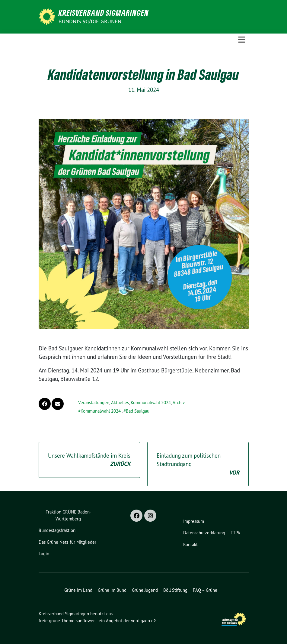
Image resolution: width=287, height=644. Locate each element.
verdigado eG (144, 621)
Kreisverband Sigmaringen (104, 13)
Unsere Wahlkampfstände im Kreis (89, 460)
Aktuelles (120, 403)
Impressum (194, 521)
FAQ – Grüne (205, 590)
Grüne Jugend (145, 590)
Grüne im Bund (112, 590)
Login (44, 554)
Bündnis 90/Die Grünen (90, 21)
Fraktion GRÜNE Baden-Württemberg (68, 515)
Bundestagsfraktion (57, 530)
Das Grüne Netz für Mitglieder (67, 542)
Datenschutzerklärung (204, 533)
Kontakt (190, 544)
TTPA (235, 533)
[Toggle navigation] (242, 40)
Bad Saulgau (138, 411)
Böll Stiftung (175, 590)
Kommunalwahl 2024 (151, 403)
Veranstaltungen (94, 403)
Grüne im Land (78, 590)
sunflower (85, 621)
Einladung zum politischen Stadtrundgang (198, 465)
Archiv (179, 403)
